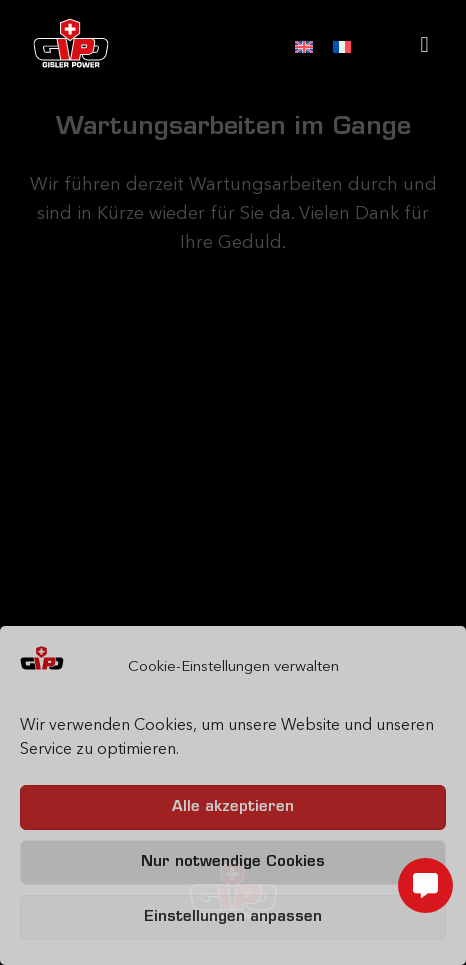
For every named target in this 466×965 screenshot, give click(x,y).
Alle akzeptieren (233, 807)
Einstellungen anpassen (233, 917)
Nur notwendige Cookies (233, 862)
